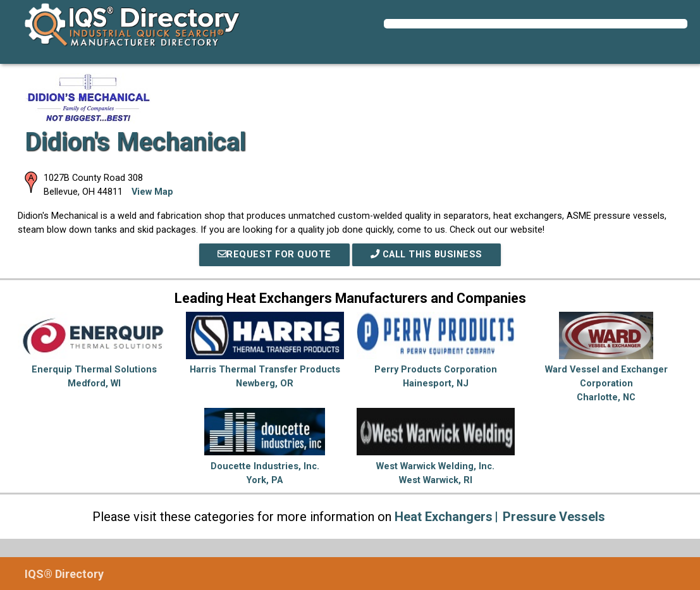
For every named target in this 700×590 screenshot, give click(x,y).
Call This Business (427, 255)
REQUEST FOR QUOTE (274, 255)
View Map (152, 192)
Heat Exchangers (444, 517)
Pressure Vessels (554, 517)
